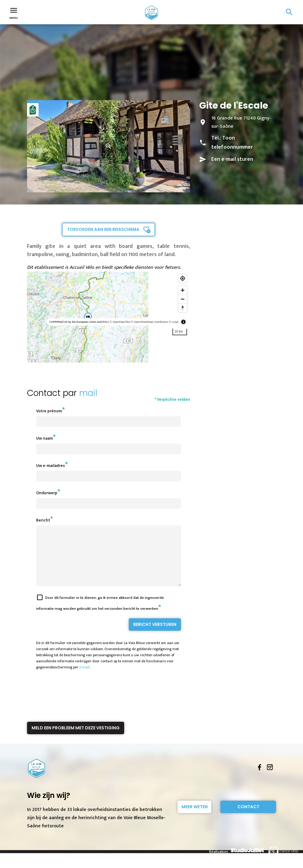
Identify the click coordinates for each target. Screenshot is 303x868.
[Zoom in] (183, 290)
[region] (109, 317)
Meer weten (195, 818)
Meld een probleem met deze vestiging (76, 739)
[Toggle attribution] (183, 322)
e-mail (84, 678)
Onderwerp (47, 493)
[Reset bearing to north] (183, 308)
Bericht (43, 520)
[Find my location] (183, 278)
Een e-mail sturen (232, 159)
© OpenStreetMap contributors (150, 322)
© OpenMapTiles (120, 322)
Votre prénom (49, 411)
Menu (14, 13)
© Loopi (174, 322)
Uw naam (44, 438)
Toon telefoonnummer (232, 143)
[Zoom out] (183, 299)
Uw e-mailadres (51, 466)
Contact (248, 818)
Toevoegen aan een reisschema (103, 229)
